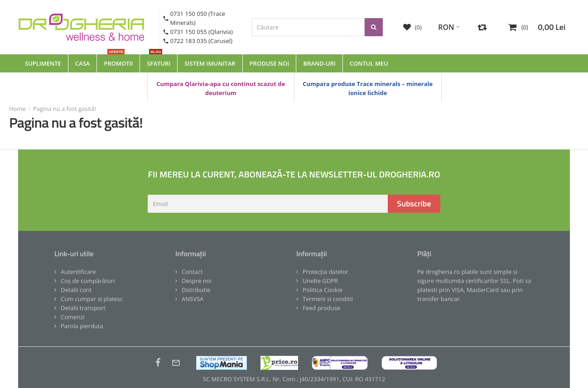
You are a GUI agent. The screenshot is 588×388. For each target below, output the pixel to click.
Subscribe (414, 204)
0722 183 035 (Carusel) (202, 41)
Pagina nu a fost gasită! (65, 109)
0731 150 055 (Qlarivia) (202, 32)
